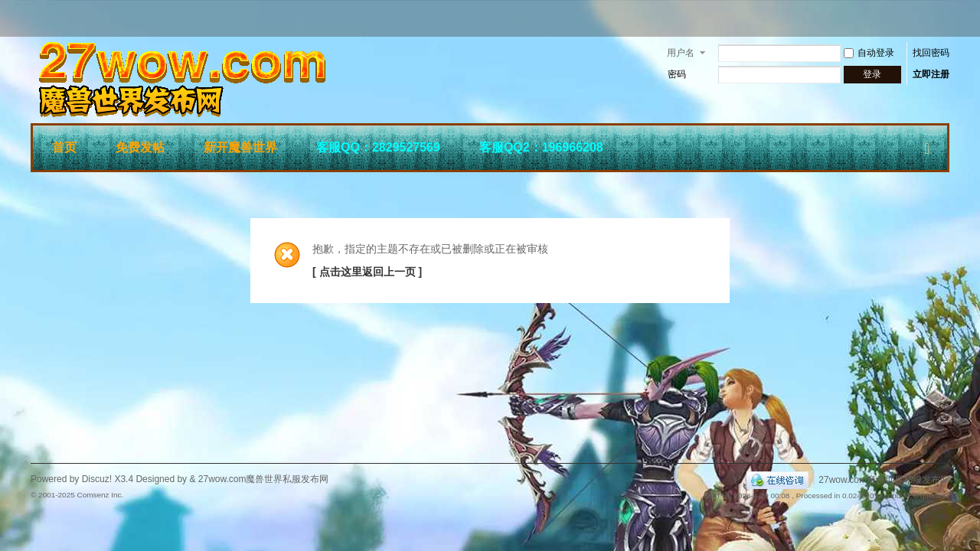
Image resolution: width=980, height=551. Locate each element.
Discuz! (97, 479)
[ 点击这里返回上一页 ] (367, 272)
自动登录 (869, 53)
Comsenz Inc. (100, 495)
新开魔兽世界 (240, 147)
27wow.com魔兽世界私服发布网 (884, 480)
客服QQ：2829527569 (378, 147)
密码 (677, 74)
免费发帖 (140, 147)
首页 (64, 147)
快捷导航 (927, 145)
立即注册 (931, 74)
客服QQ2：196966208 (541, 147)
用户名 (681, 53)
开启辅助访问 (946, 18)
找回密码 (931, 53)
